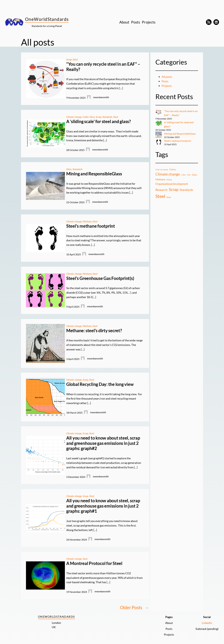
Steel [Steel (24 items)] (160, 196)
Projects (167, 86)
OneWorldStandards (47, 19)
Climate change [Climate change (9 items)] (168, 174)
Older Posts (134, 607)
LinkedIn (207, 622)
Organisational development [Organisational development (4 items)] (172, 183)
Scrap (69, 59)
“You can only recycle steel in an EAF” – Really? (103, 67)
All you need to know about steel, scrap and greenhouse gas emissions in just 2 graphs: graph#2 (103, 443)
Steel (75, 59)
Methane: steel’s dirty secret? (94, 330)
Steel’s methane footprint (91, 226)
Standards (108, 117)
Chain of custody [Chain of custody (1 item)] (162, 169)
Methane (88, 221)
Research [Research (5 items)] (161, 189)
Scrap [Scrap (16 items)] (174, 189)
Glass (93, 117)
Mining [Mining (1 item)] (169, 179)
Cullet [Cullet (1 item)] (183, 174)
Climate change (74, 117)
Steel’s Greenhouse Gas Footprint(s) (100, 278)
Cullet (86, 117)
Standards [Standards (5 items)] (186, 189)
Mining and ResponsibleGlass (94, 174)
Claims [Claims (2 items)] (173, 169)
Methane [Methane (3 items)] (160, 179)
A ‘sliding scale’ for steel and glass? (99, 121)
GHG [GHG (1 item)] (189, 174)
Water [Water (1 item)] (169, 197)
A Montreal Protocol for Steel (94, 563)
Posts (165, 81)
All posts (167, 77)
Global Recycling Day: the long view (100, 384)
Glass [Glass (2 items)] (195, 174)
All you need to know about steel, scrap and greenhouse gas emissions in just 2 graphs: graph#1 (103, 506)
